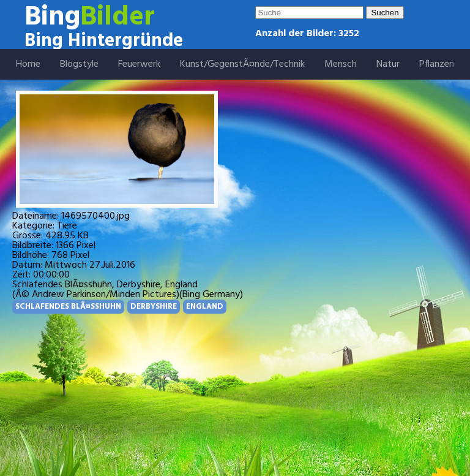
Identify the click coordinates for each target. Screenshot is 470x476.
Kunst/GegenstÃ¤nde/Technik (242, 64)
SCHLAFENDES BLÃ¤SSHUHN (68, 307)
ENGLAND (205, 307)
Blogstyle (79, 64)
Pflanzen (437, 64)
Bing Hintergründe (104, 41)
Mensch (341, 64)
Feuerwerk (139, 64)
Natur (388, 64)
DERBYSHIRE (154, 307)
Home (28, 64)
